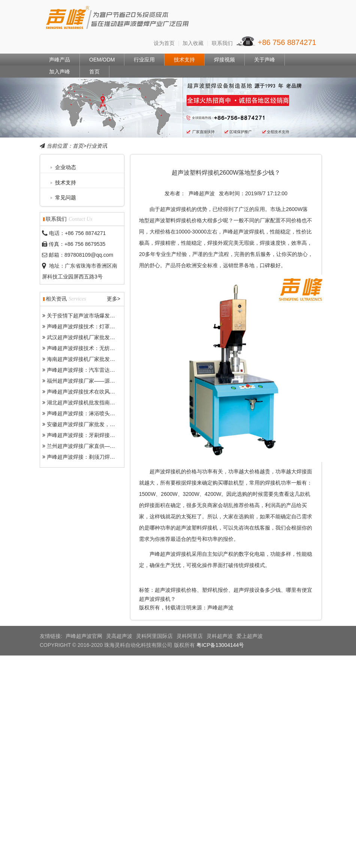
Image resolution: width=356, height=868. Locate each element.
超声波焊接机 (176, 209)
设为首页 (164, 43)
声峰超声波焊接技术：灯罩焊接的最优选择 (97, 326)
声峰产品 (60, 60)
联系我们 (222, 43)
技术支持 (184, 60)
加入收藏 (193, 43)
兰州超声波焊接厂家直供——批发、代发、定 (99, 446)
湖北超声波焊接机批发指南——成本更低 (94, 403)
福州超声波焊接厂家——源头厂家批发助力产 (99, 381)
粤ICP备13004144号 (220, 645)
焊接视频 (224, 60)
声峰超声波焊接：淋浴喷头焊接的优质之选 (97, 413)
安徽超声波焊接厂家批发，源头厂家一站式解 (99, 424)
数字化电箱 (252, 554)
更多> (114, 299)
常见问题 (66, 198)
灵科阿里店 (190, 636)
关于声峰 (265, 60)
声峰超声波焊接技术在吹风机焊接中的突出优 (99, 392)
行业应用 (144, 60)
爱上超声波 (250, 636)
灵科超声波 (220, 636)
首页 (94, 72)
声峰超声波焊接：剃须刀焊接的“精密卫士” (96, 457)
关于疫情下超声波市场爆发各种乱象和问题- (98, 316)
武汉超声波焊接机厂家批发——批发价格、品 (99, 337)
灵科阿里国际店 (154, 636)
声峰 (118, 19)
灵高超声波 (119, 636)
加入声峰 (60, 72)
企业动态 (66, 167)
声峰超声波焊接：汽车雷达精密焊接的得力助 (99, 370)
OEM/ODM (102, 60)
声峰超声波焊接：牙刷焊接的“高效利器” (93, 435)
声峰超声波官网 (84, 636)
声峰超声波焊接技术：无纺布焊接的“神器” (96, 348)
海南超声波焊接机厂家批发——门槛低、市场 (99, 359)
